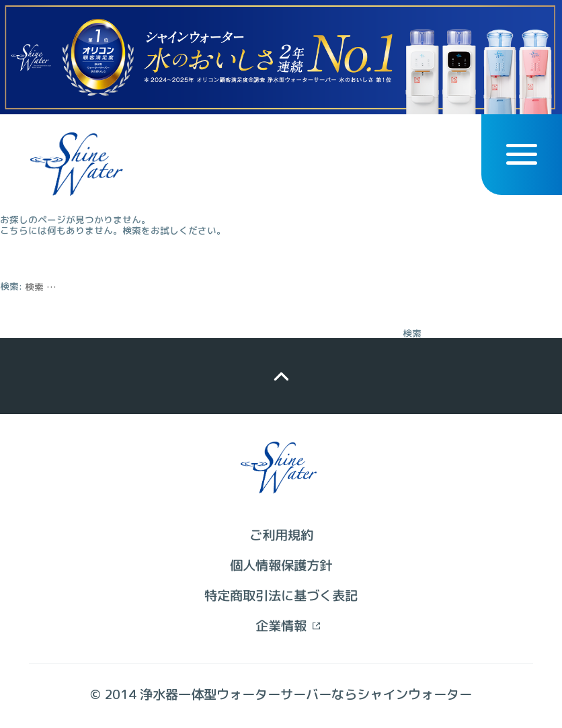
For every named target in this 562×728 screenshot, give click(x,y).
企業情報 (281, 625)
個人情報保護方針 (281, 565)
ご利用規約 (281, 535)
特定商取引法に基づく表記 (281, 595)
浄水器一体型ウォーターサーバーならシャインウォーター (306, 694)
